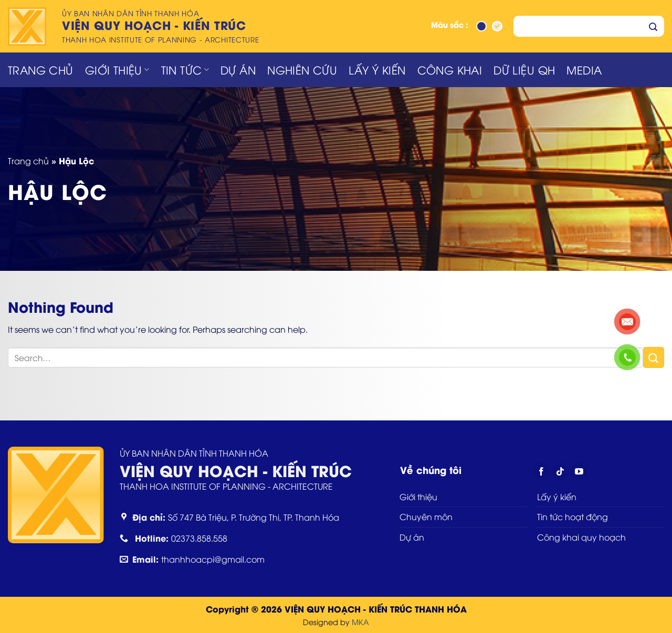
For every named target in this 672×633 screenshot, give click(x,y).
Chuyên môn (426, 516)
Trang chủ (41, 70)
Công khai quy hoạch (581, 537)
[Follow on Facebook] (542, 471)
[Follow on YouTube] (579, 471)
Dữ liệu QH (524, 70)
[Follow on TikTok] (560, 471)
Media (584, 70)
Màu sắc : (450, 25)
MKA (360, 622)
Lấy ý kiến (377, 70)
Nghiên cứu (302, 70)
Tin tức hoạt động (573, 516)
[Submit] (653, 26)
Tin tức (185, 70)
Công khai (450, 70)
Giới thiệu (117, 70)
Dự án (238, 70)
